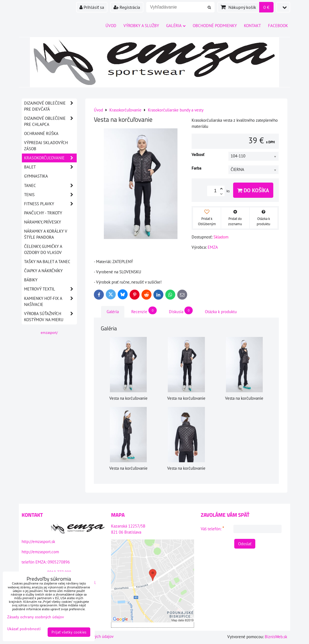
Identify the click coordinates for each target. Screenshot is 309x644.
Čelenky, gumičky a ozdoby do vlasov (43, 249)
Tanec (50, 186)
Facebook (278, 26)
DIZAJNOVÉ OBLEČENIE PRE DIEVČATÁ (50, 106)
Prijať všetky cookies (69, 632)
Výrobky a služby (141, 26)
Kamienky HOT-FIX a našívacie (50, 302)
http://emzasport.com (40, 552)
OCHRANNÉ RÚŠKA (41, 133)
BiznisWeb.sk (276, 637)
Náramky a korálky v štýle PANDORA (46, 234)
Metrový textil (50, 289)
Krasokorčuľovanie (50, 158)
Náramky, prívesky (43, 222)
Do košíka (253, 190)
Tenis (50, 195)
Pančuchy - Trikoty (43, 213)
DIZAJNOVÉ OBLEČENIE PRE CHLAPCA (50, 121)
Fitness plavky (50, 204)
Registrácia (127, 7)
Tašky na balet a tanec (47, 262)
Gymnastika (36, 176)
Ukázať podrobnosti (24, 629)
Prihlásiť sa (92, 7)
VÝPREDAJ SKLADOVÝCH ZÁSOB (46, 146)
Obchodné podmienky (215, 26)
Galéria (176, 26)
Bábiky (31, 280)
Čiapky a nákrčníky (43, 271)
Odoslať (245, 544)
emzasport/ (49, 333)
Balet (50, 167)
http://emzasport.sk (38, 542)
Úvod (111, 26)
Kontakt (252, 26)
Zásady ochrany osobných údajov (36, 617)
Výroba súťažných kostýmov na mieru (50, 317)
